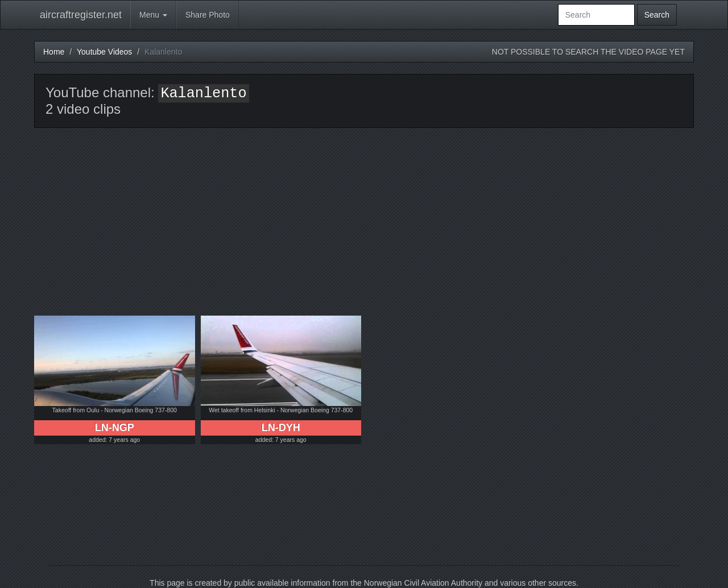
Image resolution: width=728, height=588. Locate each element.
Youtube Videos (104, 52)
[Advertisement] (364, 230)
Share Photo (208, 15)
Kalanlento (203, 94)
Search (657, 15)
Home (54, 52)
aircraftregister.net (81, 15)
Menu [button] (153, 15)
